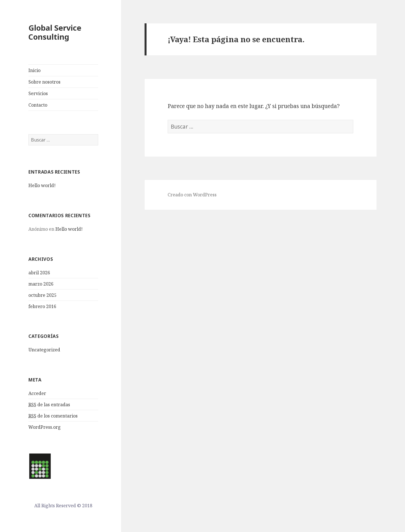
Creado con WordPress (192, 195)
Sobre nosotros (44, 82)
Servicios (38, 93)
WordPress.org (45, 427)
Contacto (38, 105)
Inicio (34, 70)
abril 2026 (39, 273)
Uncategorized (44, 350)
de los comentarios (53, 416)
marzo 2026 (41, 284)
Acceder (37, 393)
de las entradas (49, 405)
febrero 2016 (42, 306)
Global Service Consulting (55, 32)
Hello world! (42, 185)
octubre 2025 (42, 295)
